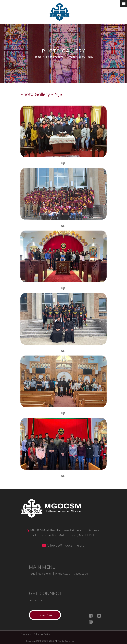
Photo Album (55, 57)
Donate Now (45, 615)
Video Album (81, 574)
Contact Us (35, 600)
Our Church (45, 574)
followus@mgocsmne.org (65, 545)
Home (38, 57)
